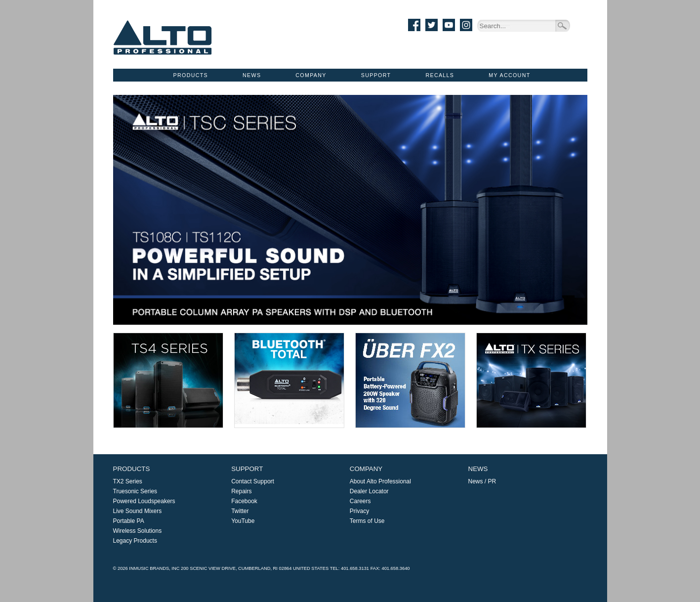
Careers (360, 501)
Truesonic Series (135, 491)
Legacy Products (135, 541)
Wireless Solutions (138, 531)
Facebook (244, 501)
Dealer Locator (369, 491)
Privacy (359, 511)
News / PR (482, 481)
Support (376, 75)
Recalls (440, 75)
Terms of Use (367, 521)
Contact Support (253, 481)
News (252, 75)
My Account (509, 75)
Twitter (240, 511)
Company (311, 75)
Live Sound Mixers (138, 511)
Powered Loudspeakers (144, 501)
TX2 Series (128, 481)
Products (191, 75)
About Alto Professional (380, 481)
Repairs (241, 491)
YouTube (243, 521)
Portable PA (129, 521)
